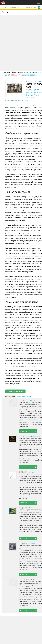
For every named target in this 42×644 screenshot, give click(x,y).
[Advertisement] (21, 37)
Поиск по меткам (30, 7)
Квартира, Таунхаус (33, 95)
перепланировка (18, 100)
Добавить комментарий (15, 391)
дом (26, 100)
